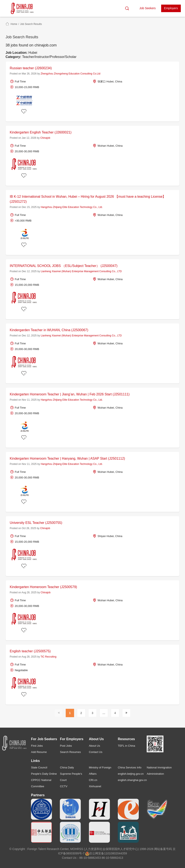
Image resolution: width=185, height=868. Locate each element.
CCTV (64, 786)
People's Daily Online (44, 774)
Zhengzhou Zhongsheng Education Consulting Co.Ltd (71, 74)
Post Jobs (66, 746)
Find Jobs (37, 746)
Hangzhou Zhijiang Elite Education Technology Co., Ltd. (72, 207)
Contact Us (96, 752)
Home (14, 24)
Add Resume (39, 752)
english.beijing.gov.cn (131, 774)
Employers (171, 8)
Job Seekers (148, 8)
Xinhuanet (95, 786)
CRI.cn (93, 780)
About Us (94, 746)
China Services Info (130, 767)
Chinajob (45, 138)
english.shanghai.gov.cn (132, 780)
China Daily (67, 767)
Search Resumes (70, 752)
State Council (39, 767)
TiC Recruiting (49, 657)
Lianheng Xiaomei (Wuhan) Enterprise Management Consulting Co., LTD (81, 271)
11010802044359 (115, 853)
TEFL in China (127, 746)
